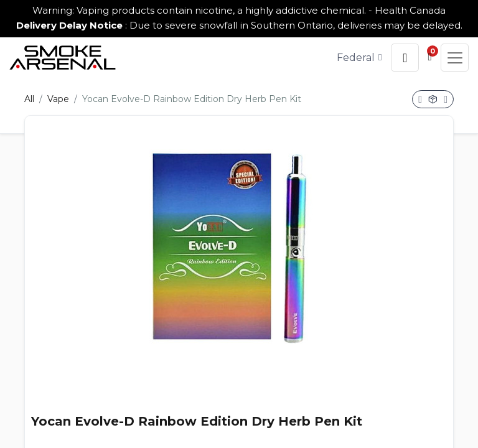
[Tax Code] (360, 58)
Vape (58, 99)
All (29, 99)
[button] (405, 58)
